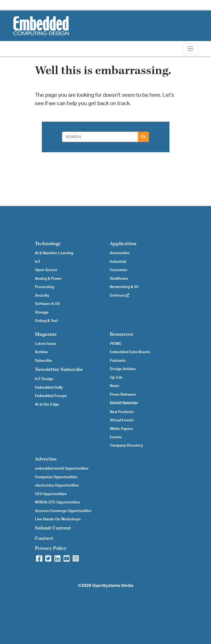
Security (42, 296)
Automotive (120, 253)
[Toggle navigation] (190, 49)
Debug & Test (46, 321)
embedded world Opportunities (62, 469)
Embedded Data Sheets (130, 352)
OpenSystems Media (113, 586)
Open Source (46, 270)
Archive (41, 352)
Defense (120, 296)
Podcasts (118, 361)
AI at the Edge (47, 404)
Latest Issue (46, 344)
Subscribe (44, 361)
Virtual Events (122, 420)
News (115, 386)
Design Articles (123, 369)
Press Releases (123, 394)
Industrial (118, 262)
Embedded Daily (49, 388)
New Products (122, 412)
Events (116, 437)
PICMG (115, 344)
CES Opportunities (51, 494)
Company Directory (126, 446)
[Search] (100, 137)
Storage (42, 312)
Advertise (46, 459)
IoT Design (44, 379)
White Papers (121, 429)
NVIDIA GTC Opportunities (58, 502)
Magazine (46, 334)
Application (123, 244)
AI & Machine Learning (54, 253)
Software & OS (47, 304)
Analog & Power (48, 279)
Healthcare (119, 279)
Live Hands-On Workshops (58, 519)
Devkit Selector (124, 403)
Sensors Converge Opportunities (63, 511)
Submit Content (53, 528)
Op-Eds (116, 378)
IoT (38, 262)
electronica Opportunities (57, 485)
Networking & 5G (124, 287)
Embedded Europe (51, 396)
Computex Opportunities (56, 477)
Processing (45, 287)
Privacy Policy (51, 548)
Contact (44, 538)
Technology (48, 244)
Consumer (119, 270)
